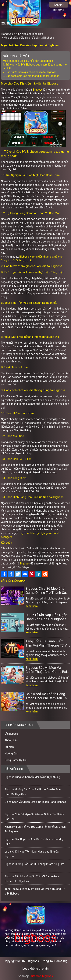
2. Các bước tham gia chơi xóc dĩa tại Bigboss (30, 72)
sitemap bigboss (42, 976)
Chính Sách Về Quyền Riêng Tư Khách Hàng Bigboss (35, 802)
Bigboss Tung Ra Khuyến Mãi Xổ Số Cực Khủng (32, 777)
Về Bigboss (11, 734)
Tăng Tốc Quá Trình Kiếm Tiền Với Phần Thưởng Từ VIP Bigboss (48, 643)
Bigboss (38, 90)
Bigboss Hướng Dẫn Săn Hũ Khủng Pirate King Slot (34, 864)
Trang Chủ (7, 34)
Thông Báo (11, 740)
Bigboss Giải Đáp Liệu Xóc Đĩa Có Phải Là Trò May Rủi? (34, 842)
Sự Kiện (9, 747)
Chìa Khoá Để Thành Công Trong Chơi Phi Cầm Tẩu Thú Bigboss (47, 696)
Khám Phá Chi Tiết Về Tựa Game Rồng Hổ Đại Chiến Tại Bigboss (35, 829)
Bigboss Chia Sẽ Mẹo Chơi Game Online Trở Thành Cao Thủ (47, 591)
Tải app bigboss (59, 5)
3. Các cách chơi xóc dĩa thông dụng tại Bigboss (31, 76)
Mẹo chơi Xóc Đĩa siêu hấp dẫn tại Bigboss (29, 38)
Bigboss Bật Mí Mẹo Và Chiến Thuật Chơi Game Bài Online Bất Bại (46, 670)
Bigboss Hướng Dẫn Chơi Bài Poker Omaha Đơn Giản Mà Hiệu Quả (33, 792)
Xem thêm (32, 606)
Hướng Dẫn (11, 753)
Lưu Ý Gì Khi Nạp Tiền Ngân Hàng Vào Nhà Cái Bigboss (46, 617)
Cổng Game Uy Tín (16, 760)
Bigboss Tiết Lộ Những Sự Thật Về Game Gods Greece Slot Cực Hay (32, 879)
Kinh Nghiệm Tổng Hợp (30, 34)
